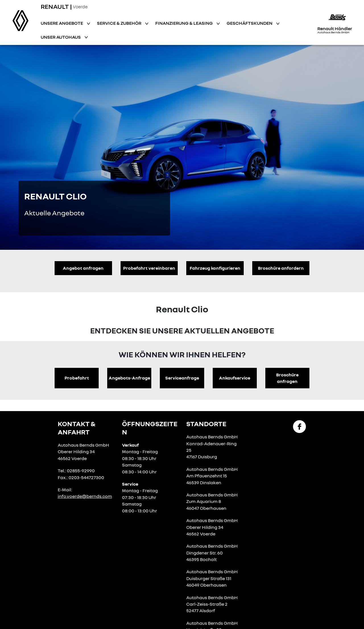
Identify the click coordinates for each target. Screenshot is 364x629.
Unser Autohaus (61, 37)
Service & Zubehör (120, 23)
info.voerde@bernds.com (85, 496)
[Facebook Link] (299, 426)
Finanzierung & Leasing (184, 23)
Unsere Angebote (62, 23)
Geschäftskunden (250, 23)
